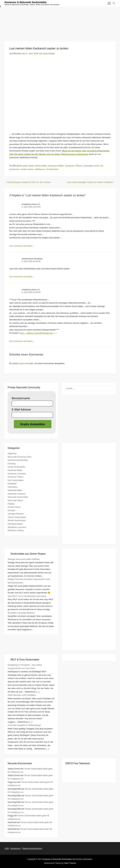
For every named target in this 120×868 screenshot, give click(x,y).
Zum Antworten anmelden (21, 246)
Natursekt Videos (15, 500)
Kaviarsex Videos (73, 166)
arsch (97, 166)
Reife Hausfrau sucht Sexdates (22, 695)
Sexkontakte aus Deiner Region (28, 554)
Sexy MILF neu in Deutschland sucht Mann (27, 596)
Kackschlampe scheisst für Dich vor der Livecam (28, 182)
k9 (102, 166)
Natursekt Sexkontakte (18, 497)
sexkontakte (49, 53)
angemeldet (24, 363)
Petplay (11, 504)
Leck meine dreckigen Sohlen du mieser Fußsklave (91, 182)
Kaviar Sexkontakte (37, 166)
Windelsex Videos (16, 530)
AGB (7, 848)
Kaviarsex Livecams (17, 474)
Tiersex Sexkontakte (17, 517)
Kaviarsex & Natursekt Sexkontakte (26, 2)
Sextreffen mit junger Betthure (21, 613)
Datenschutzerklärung (32, 848)
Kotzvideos (13, 487)
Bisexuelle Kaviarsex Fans (20, 457)
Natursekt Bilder (15, 490)
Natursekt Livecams (17, 494)
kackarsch (14, 169)
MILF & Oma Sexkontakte (25, 660)
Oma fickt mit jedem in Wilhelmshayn (24, 725)
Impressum (15, 848)
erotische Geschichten (18, 460)
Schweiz (11, 510)
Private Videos (14, 507)
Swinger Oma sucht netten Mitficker (24, 559)
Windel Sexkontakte (17, 520)
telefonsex (40, 169)
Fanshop (12, 464)
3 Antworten (53, 169)
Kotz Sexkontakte (16, 480)
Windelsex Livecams (17, 527)
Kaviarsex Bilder (56, 166)
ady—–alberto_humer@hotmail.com (37, 333)
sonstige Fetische (16, 514)
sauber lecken (27, 169)
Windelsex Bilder (15, 524)
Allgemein (12, 453)
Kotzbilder (12, 484)
